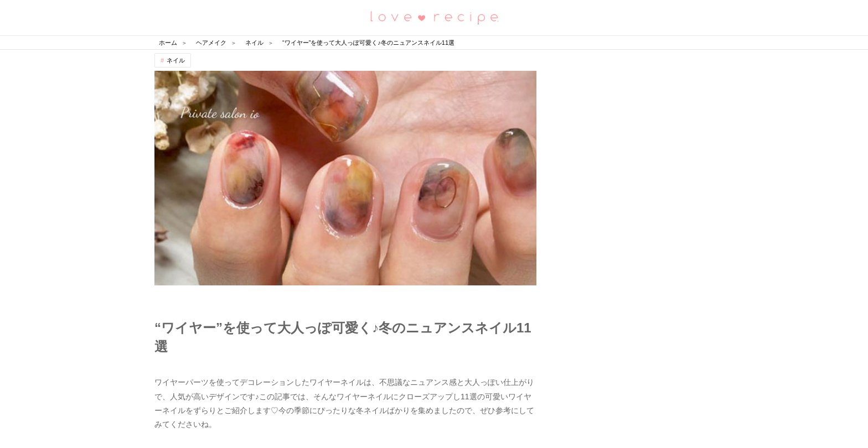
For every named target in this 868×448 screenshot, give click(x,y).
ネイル (176, 60)
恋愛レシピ (434, 17)
